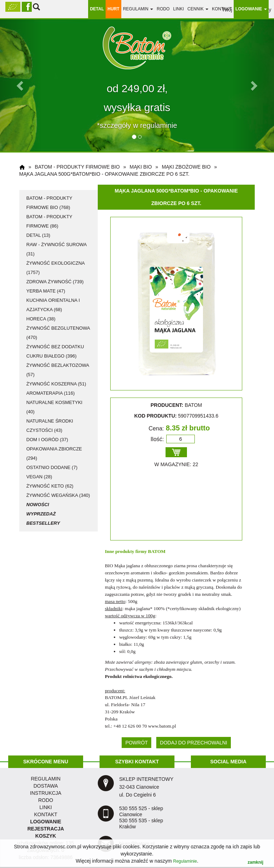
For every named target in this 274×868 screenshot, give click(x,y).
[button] (21, 85)
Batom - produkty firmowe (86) (49, 221)
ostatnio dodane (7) (52, 467)
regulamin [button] (138, 9)
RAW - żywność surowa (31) (57, 249)
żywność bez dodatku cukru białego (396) (55, 351)
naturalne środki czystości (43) (50, 426)
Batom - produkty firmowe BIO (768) (49, 203)
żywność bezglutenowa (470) (58, 333)
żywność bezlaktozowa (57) (58, 370)
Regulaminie (185, 861)
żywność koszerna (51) (56, 384)
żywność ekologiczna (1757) (55, 268)
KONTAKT (45, 814)
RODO (163, 9)
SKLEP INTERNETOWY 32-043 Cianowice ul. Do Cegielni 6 (146, 787)
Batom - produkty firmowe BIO (77, 167)
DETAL (97, 9)
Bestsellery (43, 523)
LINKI (45, 807)
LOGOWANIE (45, 822)
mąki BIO (141, 167)
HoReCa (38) (41, 319)
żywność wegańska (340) (58, 495)
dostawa (46, 786)
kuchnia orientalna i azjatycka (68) (53, 305)
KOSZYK (46, 836)
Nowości (38, 505)
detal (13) (38, 235)
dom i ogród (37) (47, 440)
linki (178, 9)
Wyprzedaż (41, 514)
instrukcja (46, 793)
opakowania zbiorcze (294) (54, 453)
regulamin (45, 779)
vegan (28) (39, 477)
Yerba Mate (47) (46, 291)
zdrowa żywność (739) (55, 282)
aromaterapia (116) (51, 393)
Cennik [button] (198, 9)
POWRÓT (136, 743)
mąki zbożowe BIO (186, 167)
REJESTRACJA (46, 829)
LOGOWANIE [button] (251, 9)
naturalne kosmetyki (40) (54, 407)
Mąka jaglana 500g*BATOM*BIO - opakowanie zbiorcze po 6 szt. (104, 174)
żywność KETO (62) (50, 486)
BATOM (157, 551)
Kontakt (222, 9)
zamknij (255, 862)
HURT (113, 9)
